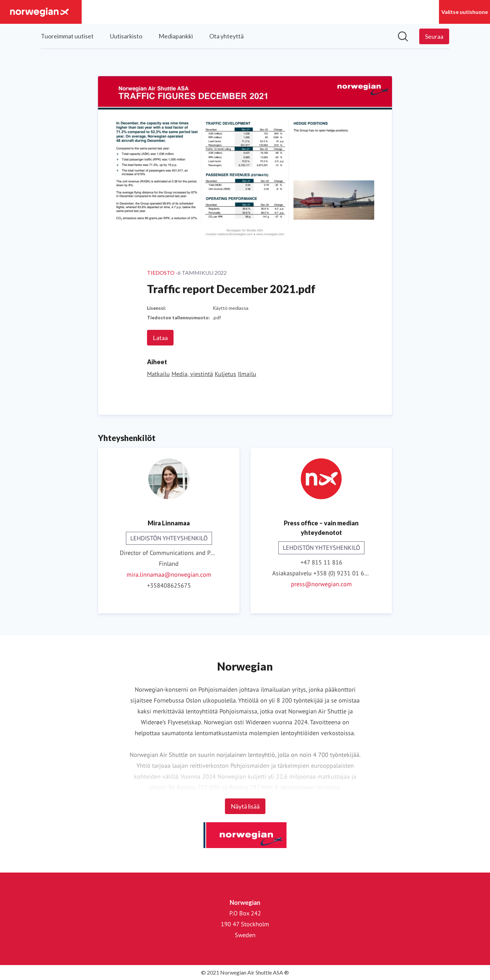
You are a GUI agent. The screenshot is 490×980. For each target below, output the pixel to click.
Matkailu (158, 374)
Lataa (160, 338)
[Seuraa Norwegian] (434, 36)
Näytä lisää (245, 806)
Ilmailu (247, 374)
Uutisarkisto (126, 36)
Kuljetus (225, 374)
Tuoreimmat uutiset (67, 36)
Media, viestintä (192, 374)
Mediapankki (176, 36)
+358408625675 (169, 585)
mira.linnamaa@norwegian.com (169, 575)
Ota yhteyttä (226, 36)
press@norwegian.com (321, 584)
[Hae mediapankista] (403, 36)
